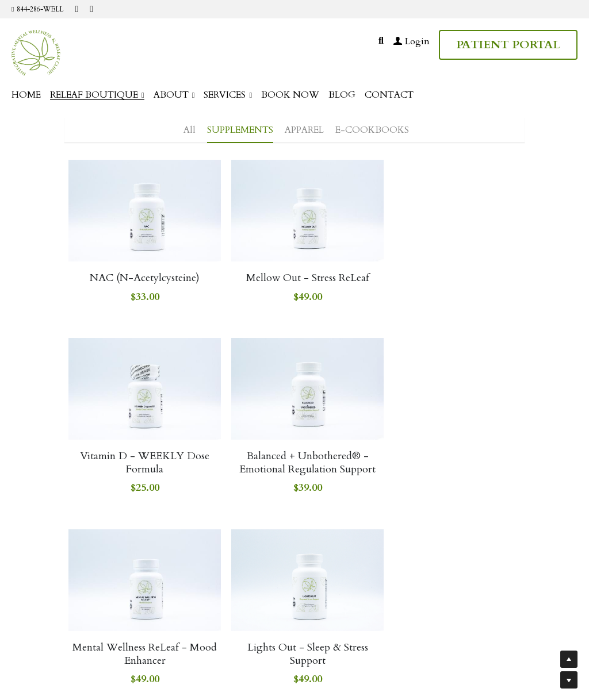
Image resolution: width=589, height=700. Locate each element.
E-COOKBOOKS (372, 130)
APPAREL (304, 130)
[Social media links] (77, 9)
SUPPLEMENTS (240, 130)
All (190, 130)
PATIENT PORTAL (508, 45)
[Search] (381, 41)
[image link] (36, 52)
